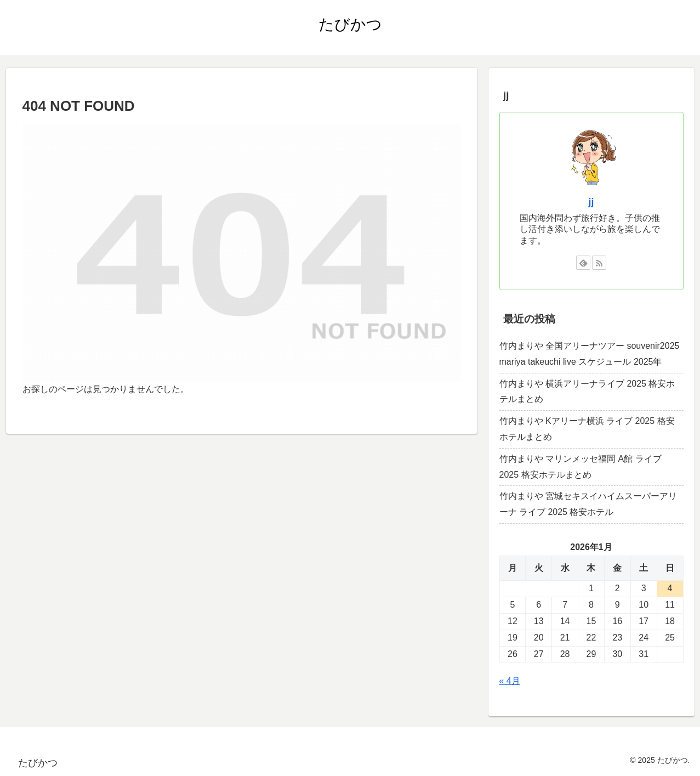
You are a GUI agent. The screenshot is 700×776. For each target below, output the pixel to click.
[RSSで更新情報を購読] (599, 263)
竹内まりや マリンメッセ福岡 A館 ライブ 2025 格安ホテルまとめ (581, 467)
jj (591, 202)
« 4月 (510, 681)
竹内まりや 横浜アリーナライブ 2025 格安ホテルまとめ (587, 392)
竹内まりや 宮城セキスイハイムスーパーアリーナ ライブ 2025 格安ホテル (588, 504)
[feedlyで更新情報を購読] (583, 263)
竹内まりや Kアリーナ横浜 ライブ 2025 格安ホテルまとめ (587, 429)
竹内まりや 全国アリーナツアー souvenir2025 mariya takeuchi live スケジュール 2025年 (590, 354)
